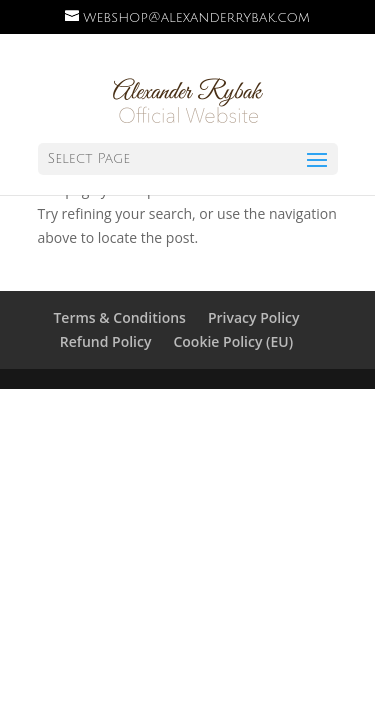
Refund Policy (106, 341)
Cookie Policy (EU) (233, 341)
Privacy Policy (254, 317)
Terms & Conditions (119, 317)
